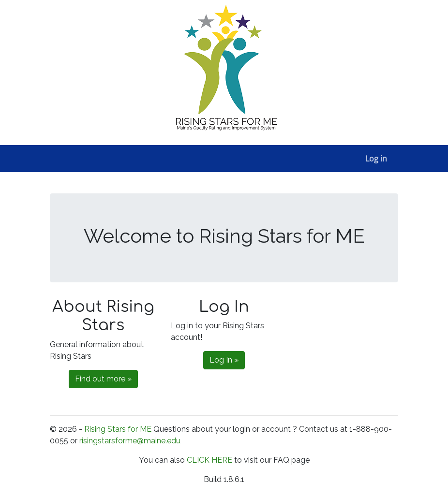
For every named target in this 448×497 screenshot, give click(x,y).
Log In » (224, 360)
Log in (376, 159)
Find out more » (103, 379)
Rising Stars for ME (118, 429)
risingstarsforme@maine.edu (130, 441)
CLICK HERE (210, 460)
